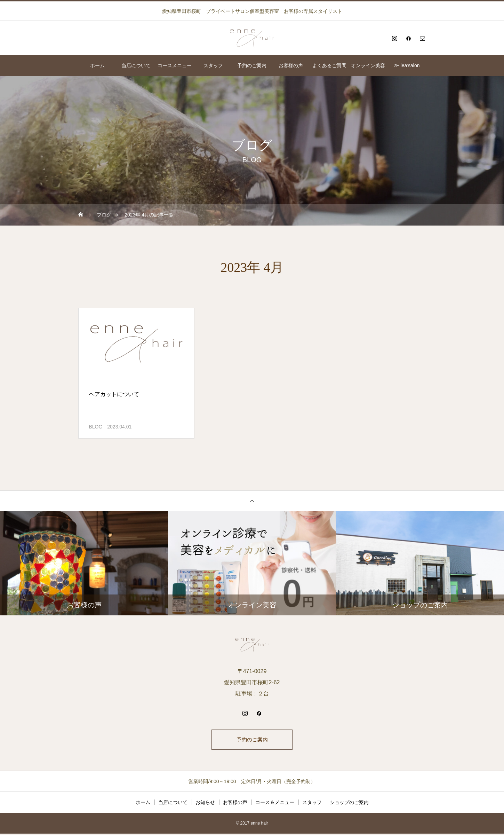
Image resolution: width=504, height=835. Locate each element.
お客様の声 (291, 65)
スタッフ (213, 65)
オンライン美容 (368, 65)
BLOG (96, 427)
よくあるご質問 (329, 65)
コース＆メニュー (275, 804)
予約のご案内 (252, 65)
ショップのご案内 (349, 804)
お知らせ (205, 804)
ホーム (97, 65)
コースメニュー (175, 65)
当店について (136, 65)
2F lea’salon (406, 65)
